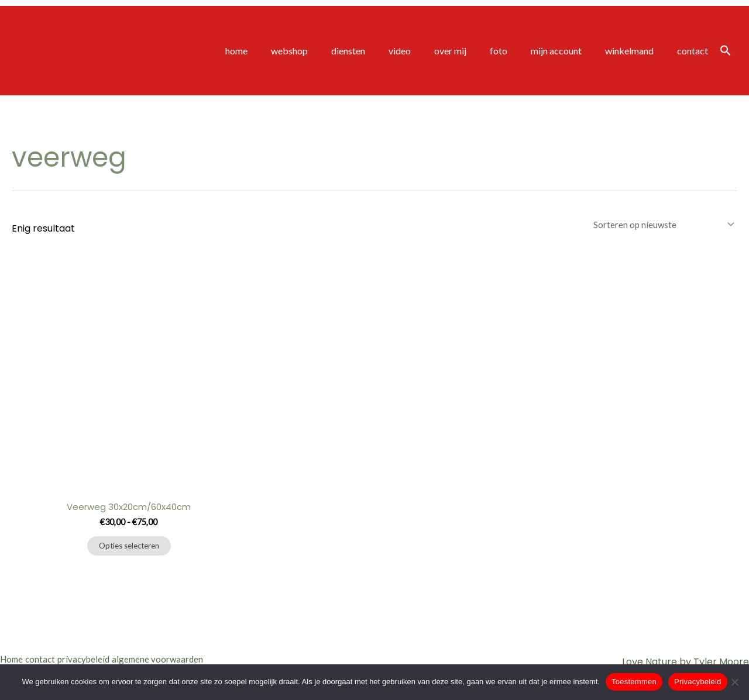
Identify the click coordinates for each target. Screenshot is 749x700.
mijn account (568, 51)
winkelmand (636, 51)
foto (515, 51)
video (425, 51)
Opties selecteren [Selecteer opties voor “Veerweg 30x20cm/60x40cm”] (129, 549)
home (276, 51)
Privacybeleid (698, 682)
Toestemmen (634, 682)
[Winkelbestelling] (660, 225)
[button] (726, 51)
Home (13, 659)
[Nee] (734, 682)
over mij (471, 51)
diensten (379, 51)
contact (695, 51)
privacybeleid (102, 659)
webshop (324, 51)
